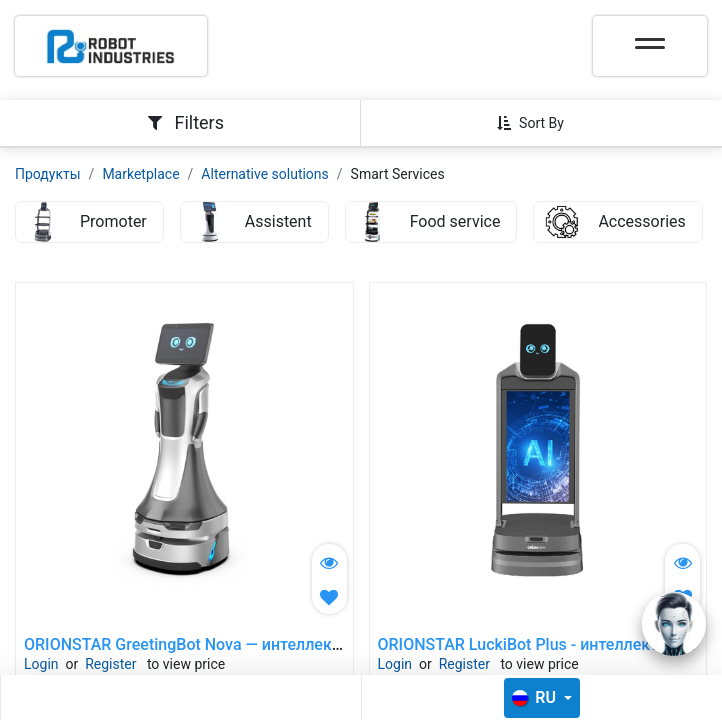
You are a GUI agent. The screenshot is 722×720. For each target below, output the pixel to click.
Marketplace (140, 174)
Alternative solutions (264, 174)
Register (110, 664)
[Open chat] (674, 624)
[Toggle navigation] (650, 37)
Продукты (48, 174)
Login (41, 664)
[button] (538, 123)
